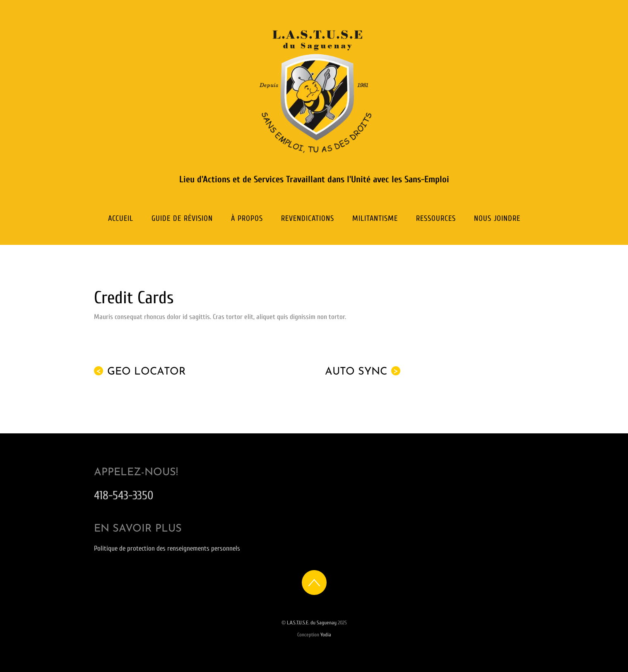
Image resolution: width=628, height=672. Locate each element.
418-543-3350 (124, 495)
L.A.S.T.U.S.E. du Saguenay (312, 623)
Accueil (121, 218)
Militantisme (375, 218)
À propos (247, 218)
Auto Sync (363, 372)
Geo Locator (140, 372)
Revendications (308, 218)
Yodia (326, 635)
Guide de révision (182, 218)
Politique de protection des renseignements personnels (167, 548)
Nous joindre (497, 218)
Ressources (436, 218)
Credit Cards (134, 298)
